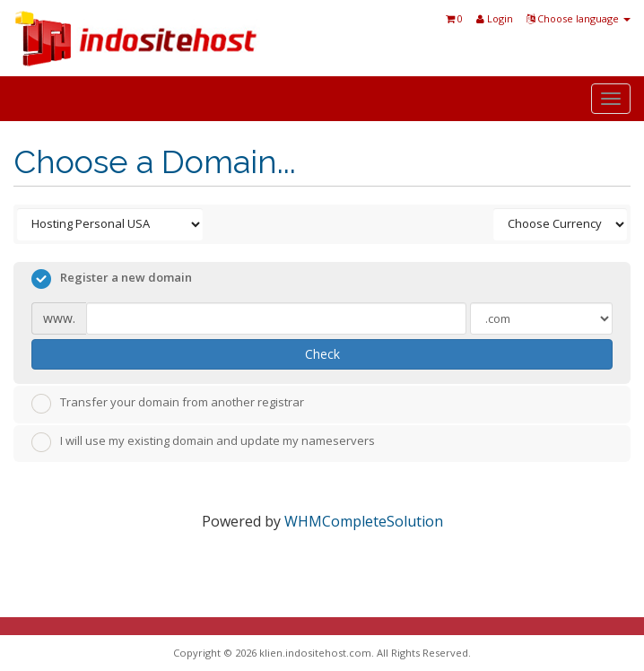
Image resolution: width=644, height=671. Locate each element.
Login (495, 18)
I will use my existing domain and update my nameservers (203, 442)
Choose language (579, 18)
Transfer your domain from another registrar (168, 404)
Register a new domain (112, 279)
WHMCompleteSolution (364, 521)
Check (322, 354)
